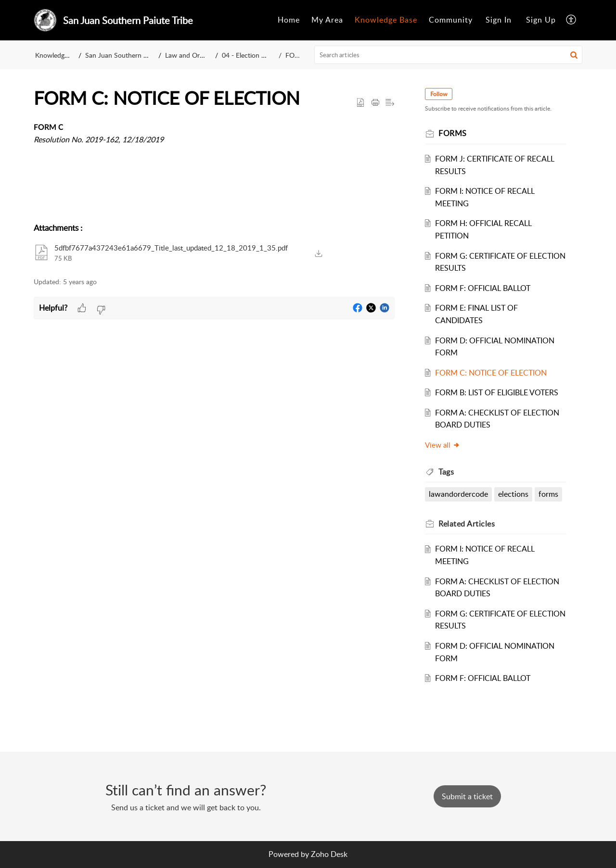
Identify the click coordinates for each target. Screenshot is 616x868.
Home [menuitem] (289, 20)
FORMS (297, 55)
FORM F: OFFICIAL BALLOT (483, 288)
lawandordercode (459, 494)
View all (443, 445)
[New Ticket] (467, 796)
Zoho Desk (329, 854)
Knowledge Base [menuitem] (386, 20)
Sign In (499, 20)
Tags (447, 472)
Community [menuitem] (451, 20)
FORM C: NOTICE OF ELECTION (491, 373)
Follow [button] (439, 94)
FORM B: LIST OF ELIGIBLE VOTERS (497, 392)
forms (549, 494)
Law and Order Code (196, 55)
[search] (449, 55)
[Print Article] (375, 103)
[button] (574, 55)
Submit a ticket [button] (467, 796)
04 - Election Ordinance (257, 55)
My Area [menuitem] (327, 20)
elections (514, 494)
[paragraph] (214, 140)
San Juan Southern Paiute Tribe (131, 55)
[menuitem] (289, 20)
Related (467, 524)
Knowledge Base (59, 55)
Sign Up (541, 20)
